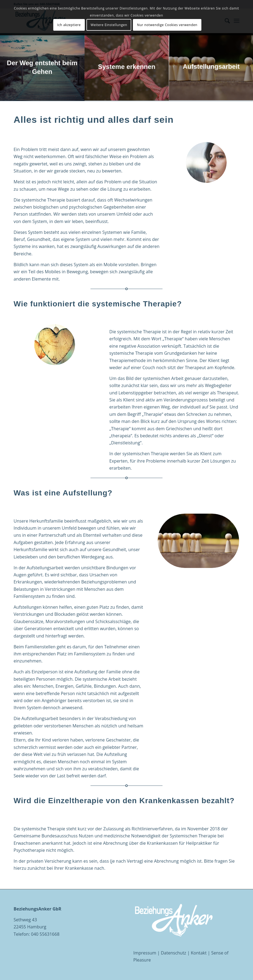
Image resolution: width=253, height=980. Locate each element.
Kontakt (199, 953)
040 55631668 (45, 934)
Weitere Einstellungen (109, 25)
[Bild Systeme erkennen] (127, 67)
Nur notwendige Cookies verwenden (167, 25)
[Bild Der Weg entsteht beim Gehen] (42, 67)
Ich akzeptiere (69, 25)
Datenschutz (174, 953)
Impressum (145, 953)
